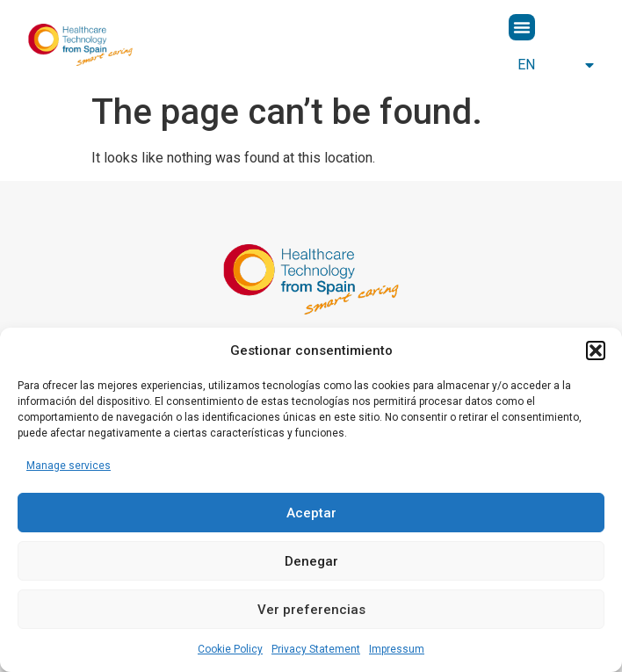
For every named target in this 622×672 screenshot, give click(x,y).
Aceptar (311, 513)
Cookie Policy (230, 649)
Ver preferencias (311, 610)
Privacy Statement (316, 649)
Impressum (397, 649)
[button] (596, 350)
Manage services (69, 466)
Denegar (311, 561)
